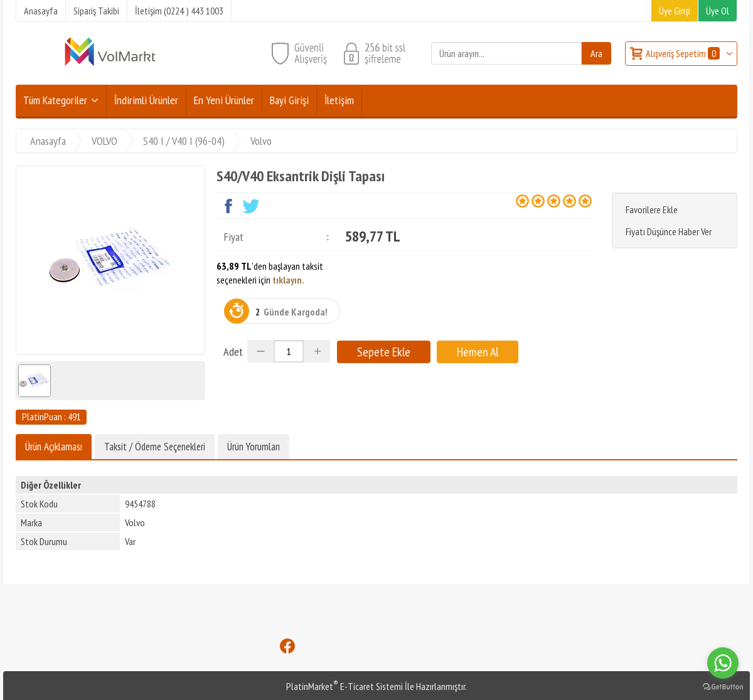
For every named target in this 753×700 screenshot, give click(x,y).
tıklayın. (288, 280)
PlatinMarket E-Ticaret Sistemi (344, 686)
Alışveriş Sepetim (684, 53)
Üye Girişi (675, 11)
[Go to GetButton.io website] (723, 687)
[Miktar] (289, 351)
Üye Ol (718, 11)
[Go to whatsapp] (723, 663)
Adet (233, 352)
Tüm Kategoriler (55, 100)
